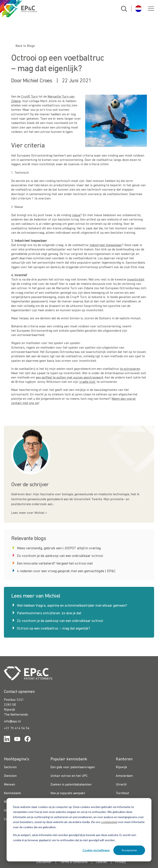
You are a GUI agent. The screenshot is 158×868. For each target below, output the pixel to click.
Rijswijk (121, 767)
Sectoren (10, 767)
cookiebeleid (109, 822)
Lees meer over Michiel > (29, 513)
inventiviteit (136, 280)
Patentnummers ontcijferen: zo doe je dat (49, 613)
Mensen (9, 785)
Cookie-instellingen (96, 850)
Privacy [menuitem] (121, 862)
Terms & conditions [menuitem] (74, 862)
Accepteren (129, 850)
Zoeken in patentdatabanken (71, 785)
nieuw (76, 215)
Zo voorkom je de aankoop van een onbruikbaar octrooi (60, 556)
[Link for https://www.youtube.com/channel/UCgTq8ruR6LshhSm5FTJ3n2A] (17, 740)
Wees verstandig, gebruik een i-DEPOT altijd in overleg (59, 548)
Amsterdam (124, 776)
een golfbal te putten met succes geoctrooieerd (69, 378)
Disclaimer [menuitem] (44, 862)
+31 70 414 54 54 (17, 728)
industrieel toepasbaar (106, 245)
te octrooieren (130, 369)
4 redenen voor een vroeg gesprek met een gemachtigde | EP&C (66, 571)
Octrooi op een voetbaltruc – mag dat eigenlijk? (53, 629)
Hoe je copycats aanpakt (68, 793)
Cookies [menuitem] (101, 862)
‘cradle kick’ (87, 382)
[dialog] (79, 830)
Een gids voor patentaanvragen (73, 767)
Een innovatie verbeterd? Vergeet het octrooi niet (55, 564)
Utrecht (121, 785)
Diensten (10, 776)
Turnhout (122, 793)
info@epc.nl (12, 722)
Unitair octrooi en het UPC (69, 776)
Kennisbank (12, 793)
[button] (151, 9)
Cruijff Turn (29, 97)
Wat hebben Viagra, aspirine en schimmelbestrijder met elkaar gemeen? (72, 606)
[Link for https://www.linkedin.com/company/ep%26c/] (7, 740)
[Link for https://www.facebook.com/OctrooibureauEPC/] (28, 740)
